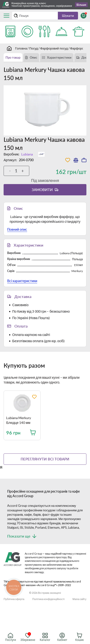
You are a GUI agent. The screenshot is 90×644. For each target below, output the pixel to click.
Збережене (28, 637)
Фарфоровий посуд (54, 48)
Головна (21, 48)
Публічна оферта (14, 599)
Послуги (10, 637)
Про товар (13, 57)
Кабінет (62, 637)
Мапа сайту (79, 599)
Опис (33, 57)
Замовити (42, 190)
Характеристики (59, 57)
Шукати (68, 16)
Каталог (45, 637)
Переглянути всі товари (45, 459)
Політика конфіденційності (48, 599)
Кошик (79, 637)
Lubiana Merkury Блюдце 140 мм (19, 420)
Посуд (33, 48)
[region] (47, 419)
